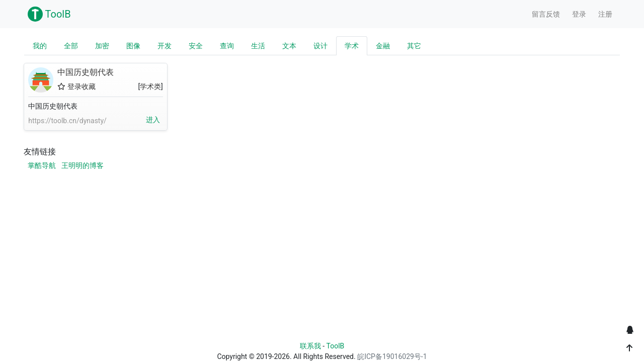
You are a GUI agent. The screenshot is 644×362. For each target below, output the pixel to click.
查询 (227, 46)
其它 (414, 46)
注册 (605, 14)
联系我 (310, 346)
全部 (71, 46)
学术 (352, 46)
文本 (289, 46)
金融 (383, 46)
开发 (165, 46)
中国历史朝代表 (41, 80)
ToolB (49, 14)
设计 (320, 46)
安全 (196, 46)
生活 (258, 46)
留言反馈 (546, 14)
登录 (579, 14)
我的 (40, 46)
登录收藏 (76, 86)
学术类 (150, 86)
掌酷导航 (42, 165)
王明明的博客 (83, 165)
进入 (153, 120)
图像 (133, 46)
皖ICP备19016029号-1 (392, 356)
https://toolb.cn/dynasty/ (67, 121)
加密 (102, 46)
